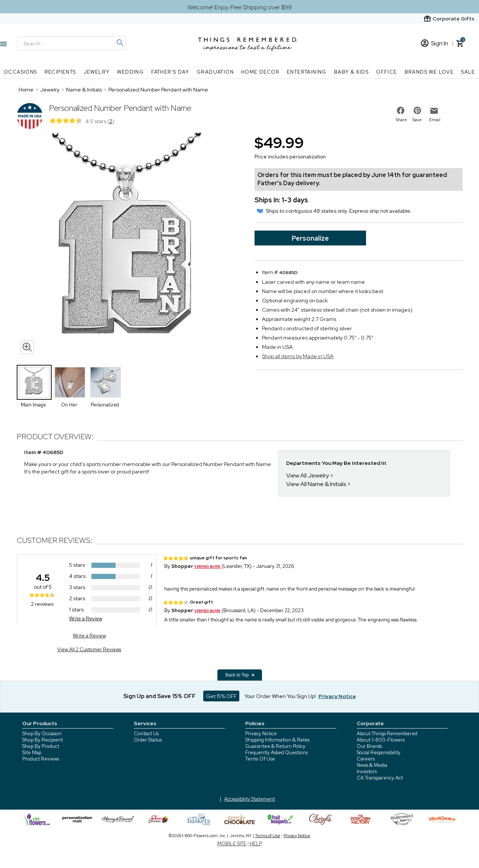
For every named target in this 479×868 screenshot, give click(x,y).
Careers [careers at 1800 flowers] (366, 759)
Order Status (148, 740)
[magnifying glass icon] (27, 347)
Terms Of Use (260, 759)
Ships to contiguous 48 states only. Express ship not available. (334, 211)
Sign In (435, 43)
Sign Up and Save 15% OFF (160, 696)
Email (435, 120)
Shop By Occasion (42, 734)
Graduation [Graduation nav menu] (215, 72)
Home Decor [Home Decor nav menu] (260, 72)
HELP (256, 844)
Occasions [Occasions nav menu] (20, 72)
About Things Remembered (387, 734)
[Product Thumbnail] (34, 382)
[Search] (72, 43)
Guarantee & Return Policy (275, 746)
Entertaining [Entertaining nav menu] (307, 72)
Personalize (310, 238)
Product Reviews (41, 759)
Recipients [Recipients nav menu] (60, 72)
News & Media (372, 765)
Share (401, 120)
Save (417, 120)
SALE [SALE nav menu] (468, 72)
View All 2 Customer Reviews (89, 650)
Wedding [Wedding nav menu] (130, 72)
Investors (367, 771)
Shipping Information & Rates (277, 740)
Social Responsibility (379, 753)
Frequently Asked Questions (276, 753)
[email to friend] (434, 111)
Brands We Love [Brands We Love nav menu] (429, 72)
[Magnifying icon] (120, 43)
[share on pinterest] (417, 110)
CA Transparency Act (380, 778)
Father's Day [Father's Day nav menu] (170, 72)
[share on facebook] (401, 110)
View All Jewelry (308, 475)
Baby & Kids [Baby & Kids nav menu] (351, 72)
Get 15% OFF (221, 696)
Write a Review (86, 619)
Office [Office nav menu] (386, 72)
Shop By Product (41, 746)
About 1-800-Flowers (381, 740)
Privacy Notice (261, 734)
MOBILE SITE (232, 844)
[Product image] (128, 245)
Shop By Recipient (43, 740)
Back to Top (240, 675)
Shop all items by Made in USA (298, 356)
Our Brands (369, 746)
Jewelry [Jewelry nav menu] (97, 72)
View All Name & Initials (316, 484)
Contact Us (146, 734)
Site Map (32, 753)
